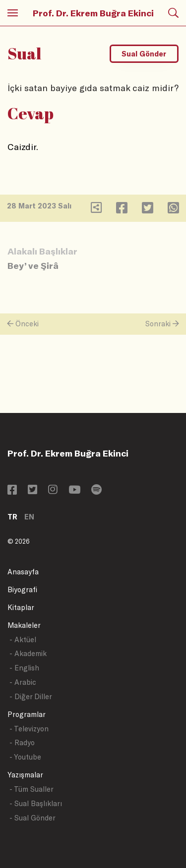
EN (29, 517)
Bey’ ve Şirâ (33, 265)
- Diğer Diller (31, 696)
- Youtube (25, 757)
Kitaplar (21, 607)
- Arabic (23, 682)
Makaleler (24, 625)
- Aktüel (23, 639)
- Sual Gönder (32, 818)
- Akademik (28, 653)
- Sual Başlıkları (36, 803)
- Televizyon (29, 729)
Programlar (27, 714)
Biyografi (22, 589)
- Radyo (22, 742)
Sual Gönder (144, 54)
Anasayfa (23, 572)
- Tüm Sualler (31, 789)
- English (24, 668)
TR (12, 517)
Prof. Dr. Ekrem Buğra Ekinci (93, 13)
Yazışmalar (25, 775)
